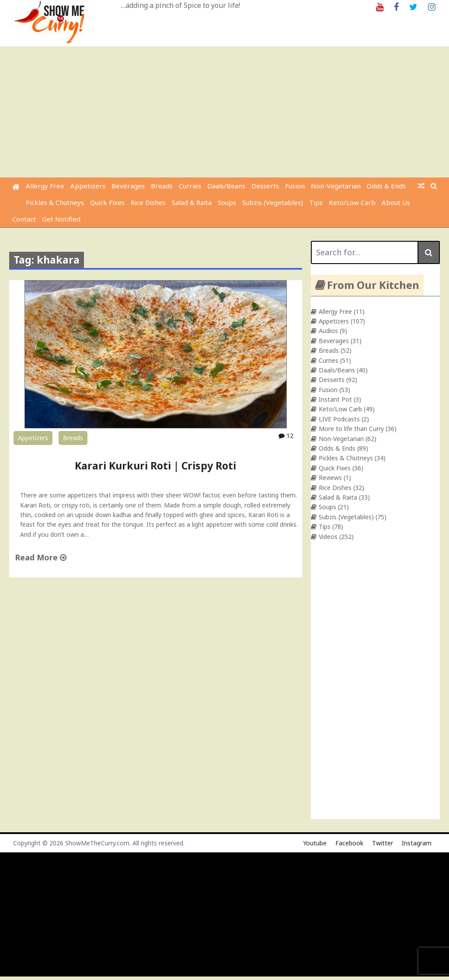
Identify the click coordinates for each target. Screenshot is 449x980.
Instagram (417, 843)
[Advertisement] (226, 112)
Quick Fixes (107, 202)
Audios (328, 331)
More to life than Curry (351, 429)
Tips (316, 202)
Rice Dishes (148, 202)
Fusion (295, 186)
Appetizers (88, 186)
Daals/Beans (226, 186)
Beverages (128, 186)
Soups (227, 202)
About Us (396, 202)
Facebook (349, 843)
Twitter (383, 843)
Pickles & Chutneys (55, 202)
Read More (41, 557)
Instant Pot (335, 399)
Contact (24, 219)
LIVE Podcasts (339, 419)
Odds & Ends (386, 186)
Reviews (330, 478)
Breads (162, 186)
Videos (328, 537)
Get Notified (61, 219)
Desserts (265, 186)
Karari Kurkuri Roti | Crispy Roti (155, 466)
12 (286, 436)
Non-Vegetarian (336, 186)
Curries (190, 186)
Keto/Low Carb (352, 202)
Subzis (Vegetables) (273, 202)
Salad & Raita (192, 202)
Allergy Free (45, 186)
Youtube (315, 843)
